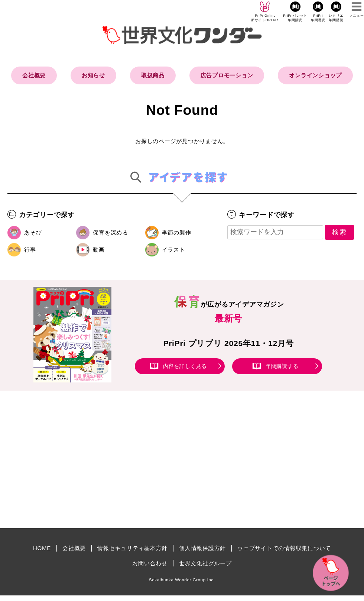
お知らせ (93, 75)
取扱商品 (153, 75)
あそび (33, 232)
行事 (30, 250)
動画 (99, 250)
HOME (42, 548)
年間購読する (282, 366)
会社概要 (34, 75)
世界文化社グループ (205, 563)
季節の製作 (177, 232)
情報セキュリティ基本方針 (132, 548)
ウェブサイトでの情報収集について (284, 548)
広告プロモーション (227, 75)
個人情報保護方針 (202, 548)
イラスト (174, 250)
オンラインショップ (315, 75)
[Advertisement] (119, 459)
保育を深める (110, 232)
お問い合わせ (150, 563)
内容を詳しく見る (185, 366)
